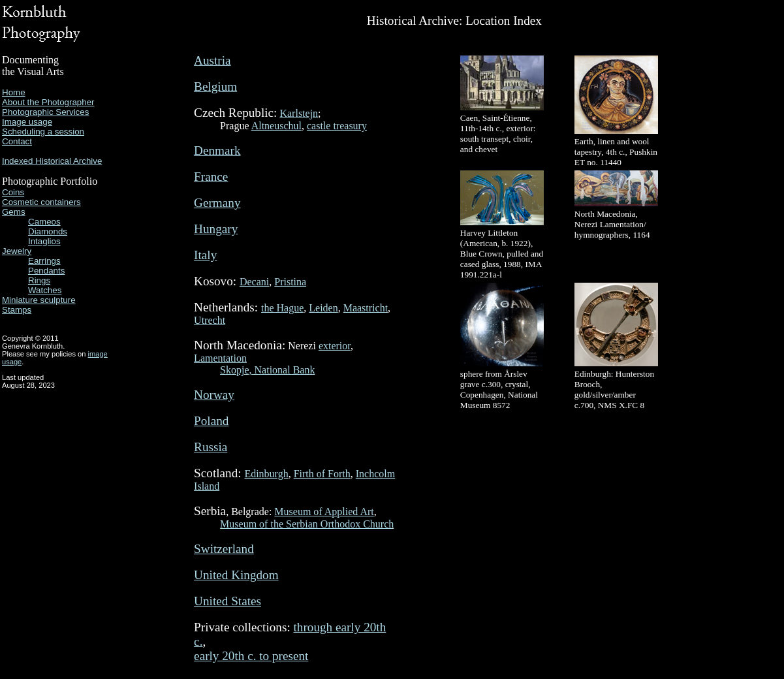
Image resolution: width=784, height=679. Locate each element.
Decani (254, 282)
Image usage (27, 122)
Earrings (44, 261)
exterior (335, 346)
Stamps (17, 310)
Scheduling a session (43, 132)
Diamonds (48, 231)
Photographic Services (45, 112)
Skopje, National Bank (267, 370)
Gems (14, 212)
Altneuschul (276, 126)
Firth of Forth (322, 474)
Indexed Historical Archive (52, 161)
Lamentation (220, 358)
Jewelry (17, 251)
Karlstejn (299, 113)
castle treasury (337, 126)
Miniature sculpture (39, 300)
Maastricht (366, 308)
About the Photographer (48, 102)
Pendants (46, 271)
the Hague (282, 308)
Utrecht (210, 320)
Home (14, 92)
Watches (45, 290)
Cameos (44, 222)
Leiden (323, 308)
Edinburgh (266, 474)
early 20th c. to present (251, 656)
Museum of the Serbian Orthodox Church (307, 524)
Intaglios (44, 241)
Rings (39, 280)
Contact (17, 141)
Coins (13, 192)
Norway (214, 395)
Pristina (290, 282)
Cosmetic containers (41, 202)
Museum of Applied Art (324, 512)
